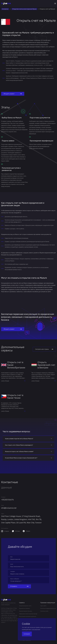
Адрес (3, 514)
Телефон (3, 497)
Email (2, 505)
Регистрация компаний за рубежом (28, 616)
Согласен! (27, 634)
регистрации (18, 238)
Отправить (19, 586)
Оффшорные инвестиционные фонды (28, 614)
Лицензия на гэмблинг (24, 608)
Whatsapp (17, 531)
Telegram (28, 531)
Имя (11, 557)
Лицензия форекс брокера (25, 611)
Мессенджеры (5, 528)
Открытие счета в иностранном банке (24, 9)
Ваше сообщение (15, 579)
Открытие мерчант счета (25, 606)
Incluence (5, 9)
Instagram (7, 531)
